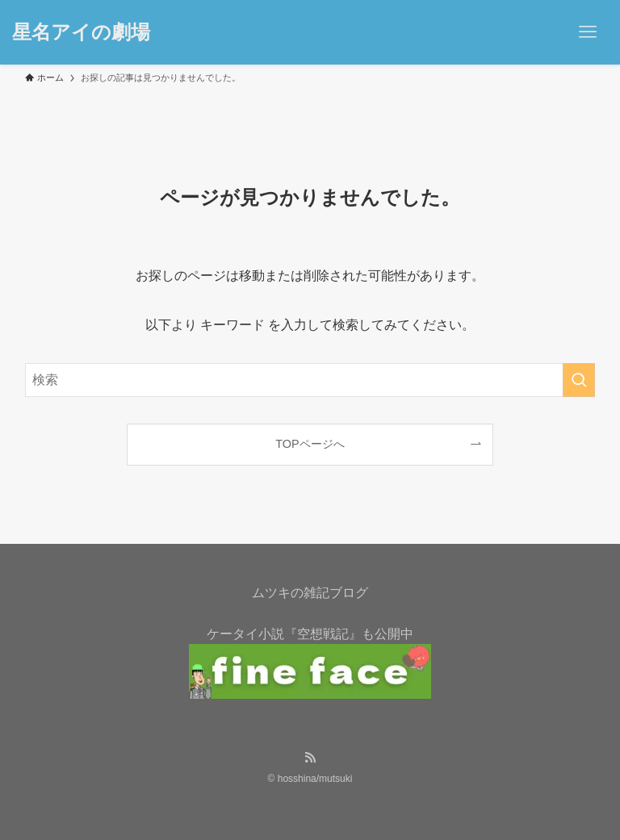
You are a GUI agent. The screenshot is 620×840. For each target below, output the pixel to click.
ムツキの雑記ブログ (310, 593)
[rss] (310, 758)
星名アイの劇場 (81, 32)
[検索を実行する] (579, 380)
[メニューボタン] (588, 32)
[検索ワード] (310, 380)
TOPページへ (310, 444)
